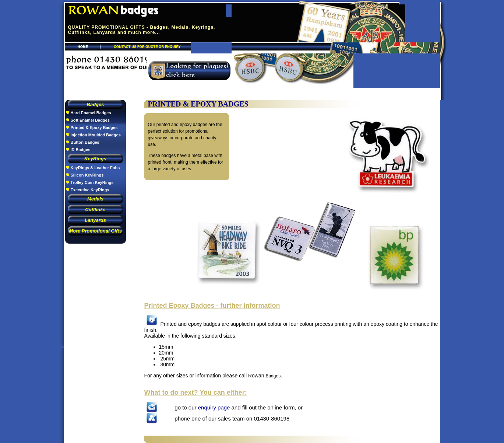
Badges (96, 104)
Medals (95, 199)
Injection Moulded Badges (96, 135)
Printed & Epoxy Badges (94, 128)
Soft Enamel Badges (90, 120)
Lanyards (95, 220)
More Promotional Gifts (95, 231)
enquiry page (214, 407)
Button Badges (85, 142)
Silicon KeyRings (87, 175)
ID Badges (81, 150)
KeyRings (95, 159)
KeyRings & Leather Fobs (95, 168)
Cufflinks (95, 210)
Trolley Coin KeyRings (92, 182)
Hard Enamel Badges (91, 113)
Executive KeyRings (90, 190)
